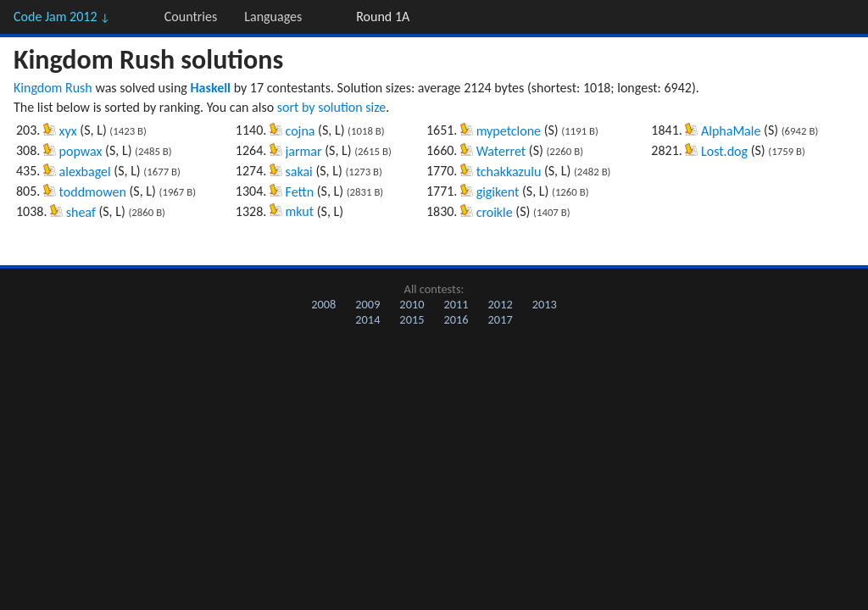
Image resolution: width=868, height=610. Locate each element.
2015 (412, 319)
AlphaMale (731, 131)
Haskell (211, 88)
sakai (299, 172)
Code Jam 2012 (62, 17)
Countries (191, 17)
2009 (367, 304)
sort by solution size (331, 107)
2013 (545, 304)
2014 (367, 319)
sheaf (81, 212)
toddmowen (93, 192)
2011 (456, 304)
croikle (495, 212)
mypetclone (509, 131)
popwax (81, 151)
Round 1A (383, 17)
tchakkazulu (509, 172)
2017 (501, 319)
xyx (68, 131)
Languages (273, 17)
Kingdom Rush (53, 88)
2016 (456, 319)
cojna (300, 131)
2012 (501, 304)
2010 (412, 304)
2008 (323, 304)
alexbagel (85, 172)
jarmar (304, 151)
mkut (300, 211)
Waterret (501, 151)
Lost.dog (724, 151)
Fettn (300, 192)
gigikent (498, 192)
